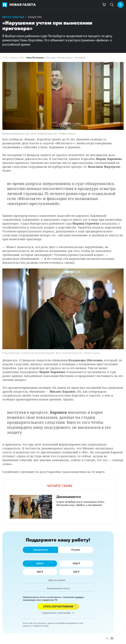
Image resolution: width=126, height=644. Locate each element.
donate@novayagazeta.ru (67, 623)
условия (79, 597)
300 (76, 572)
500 (40, 572)
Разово (76, 550)
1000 (76, 563)
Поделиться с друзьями (58, 613)
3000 (40, 563)
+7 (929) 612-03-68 (40, 626)
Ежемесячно (40, 550)
